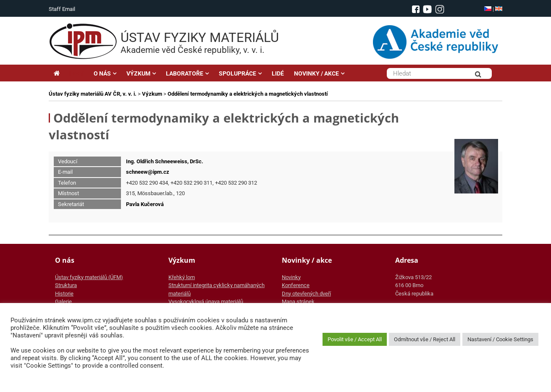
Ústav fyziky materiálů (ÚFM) (89, 277)
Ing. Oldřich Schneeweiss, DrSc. (165, 161)
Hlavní (69, 73)
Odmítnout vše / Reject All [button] (425, 339)
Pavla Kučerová (145, 204)
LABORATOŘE (185, 73)
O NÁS (102, 73)
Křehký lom (182, 277)
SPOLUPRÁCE (237, 73)
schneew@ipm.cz (148, 172)
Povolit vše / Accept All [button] (355, 339)
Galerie (63, 302)
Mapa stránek (298, 302)
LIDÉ (278, 73)
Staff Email (62, 9)
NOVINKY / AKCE (316, 73)
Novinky (291, 277)
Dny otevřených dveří (306, 294)
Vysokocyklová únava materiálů (206, 302)
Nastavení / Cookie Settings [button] (500, 339)
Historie (64, 294)
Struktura (66, 285)
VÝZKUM (138, 73)
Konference (296, 285)
